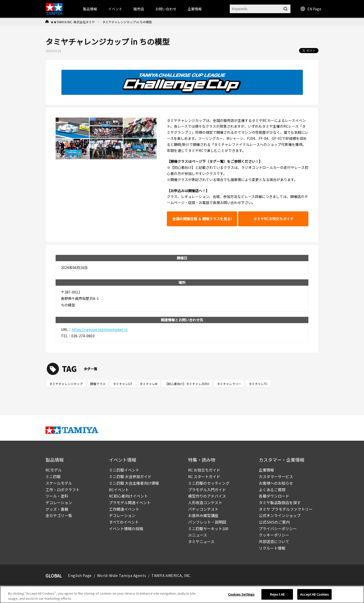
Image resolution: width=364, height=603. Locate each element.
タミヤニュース (201, 541)
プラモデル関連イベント (130, 502)
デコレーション (59, 502)
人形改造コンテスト (205, 502)
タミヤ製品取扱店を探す (280, 502)
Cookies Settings (241, 596)
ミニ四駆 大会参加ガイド (130, 476)
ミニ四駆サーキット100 (208, 529)
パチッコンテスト (203, 509)
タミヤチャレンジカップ (66, 384)
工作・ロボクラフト (63, 490)
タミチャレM (149, 384)
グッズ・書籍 (57, 509)
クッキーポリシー (274, 535)
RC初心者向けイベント (128, 496)
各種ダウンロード (274, 496)
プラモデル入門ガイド (207, 490)
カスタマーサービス (276, 476)
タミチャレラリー (229, 384)
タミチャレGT (123, 384)
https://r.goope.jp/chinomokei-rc (100, 329)
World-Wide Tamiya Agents (122, 575)
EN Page (311, 9)
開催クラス (98, 384)
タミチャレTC (258, 384)
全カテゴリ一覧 (59, 515)
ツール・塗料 (57, 496)
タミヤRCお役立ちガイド (273, 219)
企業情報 (266, 470)
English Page (80, 575)
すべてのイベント (124, 522)
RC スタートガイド (204, 476)
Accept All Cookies (314, 596)
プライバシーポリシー (278, 529)
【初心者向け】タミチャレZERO (187, 384)
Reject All (277, 596)
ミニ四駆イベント (124, 470)
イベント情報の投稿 (126, 529)
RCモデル (54, 470)
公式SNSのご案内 (274, 522)
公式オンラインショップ (280, 515)
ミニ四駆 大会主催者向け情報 (134, 483)
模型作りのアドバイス (207, 496)
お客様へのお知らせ (276, 483)
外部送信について (274, 541)
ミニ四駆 (53, 476)
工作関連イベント (124, 509)
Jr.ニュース (198, 535)
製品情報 (90, 9)
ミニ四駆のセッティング (209, 483)
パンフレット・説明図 (207, 522)
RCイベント (119, 490)
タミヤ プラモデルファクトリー (286, 509)
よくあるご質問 (272, 490)
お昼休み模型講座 (203, 515)
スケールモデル (59, 483)
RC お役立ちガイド (204, 470)
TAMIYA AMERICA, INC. (171, 575)
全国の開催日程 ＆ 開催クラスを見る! (202, 219)
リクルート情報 (272, 548)
